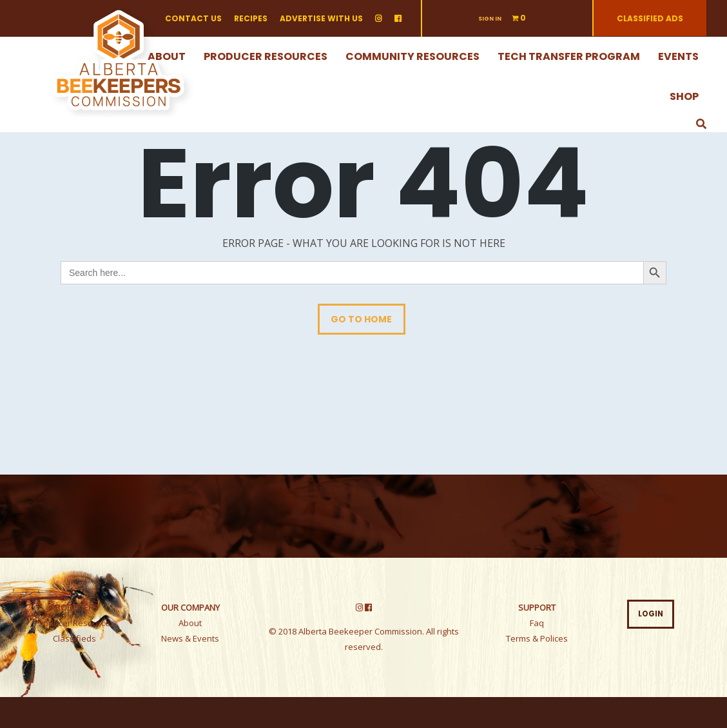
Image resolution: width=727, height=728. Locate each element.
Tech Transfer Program (569, 56)
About (190, 623)
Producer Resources (266, 56)
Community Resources (412, 56)
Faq (537, 623)
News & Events (190, 638)
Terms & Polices (537, 638)
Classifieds (74, 638)
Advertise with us (321, 18)
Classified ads (650, 18)
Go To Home (361, 319)
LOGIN (651, 614)
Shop (684, 96)
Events (678, 56)
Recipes (251, 18)
